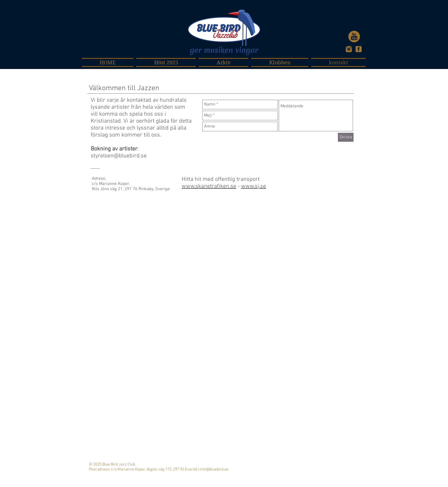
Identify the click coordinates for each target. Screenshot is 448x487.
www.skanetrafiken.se (209, 186)
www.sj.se (254, 186)
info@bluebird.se (214, 469)
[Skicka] (346, 137)
